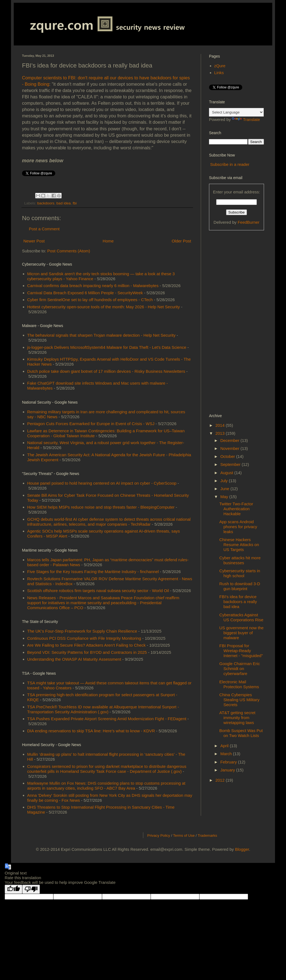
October (228, 456)
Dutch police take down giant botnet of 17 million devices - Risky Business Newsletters (106, 371)
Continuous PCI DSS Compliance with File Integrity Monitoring (84, 638)
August (227, 473)
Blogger (242, 849)
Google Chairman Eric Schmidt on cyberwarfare (240, 669)
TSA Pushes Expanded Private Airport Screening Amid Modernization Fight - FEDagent (107, 719)
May (225, 497)
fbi (75, 203)
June (225, 489)
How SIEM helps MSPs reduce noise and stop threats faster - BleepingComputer (101, 507)
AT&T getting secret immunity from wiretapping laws (237, 718)
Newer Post (34, 241)
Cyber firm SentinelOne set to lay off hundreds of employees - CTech (90, 300)
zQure (220, 66)
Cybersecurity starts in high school (240, 573)
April (225, 746)
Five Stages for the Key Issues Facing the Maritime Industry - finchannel (93, 572)
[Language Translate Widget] (236, 112)
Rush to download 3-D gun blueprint (240, 586)
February (229, 762)
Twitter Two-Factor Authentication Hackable (236, 509)
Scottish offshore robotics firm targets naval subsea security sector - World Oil (98, 591)
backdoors (46, 203)
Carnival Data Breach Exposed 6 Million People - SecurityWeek (85, 293)
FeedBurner (248, 222)
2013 (221, 433)
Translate (246, 119)
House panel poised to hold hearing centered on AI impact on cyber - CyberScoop (102, 483)
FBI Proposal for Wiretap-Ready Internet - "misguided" (241, 651)
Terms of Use (184, 835)
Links (219, 73)
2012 (221, 780)
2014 (221, 425)
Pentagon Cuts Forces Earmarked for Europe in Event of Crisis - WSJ (91, 424)
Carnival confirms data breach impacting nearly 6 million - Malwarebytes (93, 286)
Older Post (181, 241)
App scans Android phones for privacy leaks (238, 527)
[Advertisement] (231, 321)
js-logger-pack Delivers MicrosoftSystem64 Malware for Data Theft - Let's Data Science (107, 347)
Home (108, 241)
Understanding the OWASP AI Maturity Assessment (74, 659)
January (228, 770)
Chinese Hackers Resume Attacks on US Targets (239, 545)
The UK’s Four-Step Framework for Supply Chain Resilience (82, 631)
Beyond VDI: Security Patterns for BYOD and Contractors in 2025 (87, 652)
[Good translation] (13, 889)
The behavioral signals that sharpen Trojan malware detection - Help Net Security (101, 335)
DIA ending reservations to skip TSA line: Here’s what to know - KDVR (91, 731)
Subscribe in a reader (230, 164)
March (227, 754)
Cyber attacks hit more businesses (240, 560)
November (230, 448)
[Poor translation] (31, 889)
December (230, 440)
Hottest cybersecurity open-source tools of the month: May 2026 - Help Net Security (104, 307)
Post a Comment (44, 229)
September (231, 464)
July (225, 481)
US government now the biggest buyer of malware (242, 633)
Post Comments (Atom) (69, 251)
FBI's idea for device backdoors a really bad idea (238, 602)
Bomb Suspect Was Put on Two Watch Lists (241, 733)
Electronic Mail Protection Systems (239, 684)
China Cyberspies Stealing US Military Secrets (240, 700)
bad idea (64, 203)
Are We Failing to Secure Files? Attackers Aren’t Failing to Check (86, 645)
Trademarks (207, 835)
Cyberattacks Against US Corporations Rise (241, 617)
